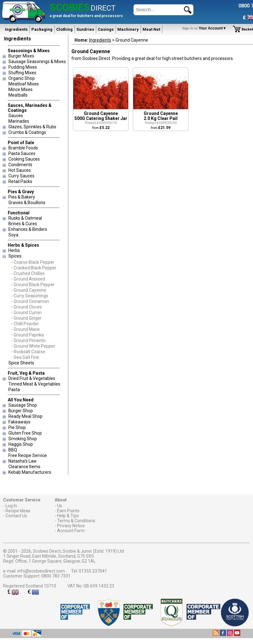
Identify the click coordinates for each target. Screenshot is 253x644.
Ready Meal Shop (25, 416)
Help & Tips (68, 516)
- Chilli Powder (25, 324)
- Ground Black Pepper (33, 285)
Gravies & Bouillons (27, 203)
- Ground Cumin (26, 313)
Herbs (14, 250)
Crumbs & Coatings (27, 132)
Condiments (20, 165)
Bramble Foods (23, 148)
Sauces (16, 116)
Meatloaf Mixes (24, 84)
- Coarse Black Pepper (33, 262)
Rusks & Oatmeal (25, 218)
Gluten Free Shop (25, 433)
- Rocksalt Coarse (28, 352)
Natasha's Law (23, 461)
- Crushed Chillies (28, 273)
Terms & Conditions (76, 521)
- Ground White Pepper (33, 346)
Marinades (19, 121)
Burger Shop (21, 411)
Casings (106, 29)
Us (60, 506)
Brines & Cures (23, 224)
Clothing (64, 29)
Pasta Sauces (22, 153)
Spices (15, 256)
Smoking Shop (23, 439)
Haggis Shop (21, 444)
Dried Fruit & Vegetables (32, 378)
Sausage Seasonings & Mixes (37, 62)
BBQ (13, 450)
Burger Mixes (21, 56)
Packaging (42, 29)
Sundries (85, 29)
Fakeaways (19, 422)
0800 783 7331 (56, 576)
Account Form (71, 531)
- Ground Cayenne (29, 290)
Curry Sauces (21, 176)
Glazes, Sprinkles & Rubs (32, 127)
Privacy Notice (71, 526)
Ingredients (16, 29)
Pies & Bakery (22, 197)
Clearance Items (24, 467)
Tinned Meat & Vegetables (34, 384)
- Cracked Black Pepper (34, 268)
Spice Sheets (21, 363)
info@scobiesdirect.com (41, 571)
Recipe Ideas (18, 511)
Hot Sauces (20, 170)
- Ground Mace (25, 329)
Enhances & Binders (28, 229)
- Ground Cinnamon (30, 301)
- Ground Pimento (28, 340)
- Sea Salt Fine (25, 357)
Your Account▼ (205, 28)
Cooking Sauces (24, 159)
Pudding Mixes (23, 67)
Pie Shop (17, 427)
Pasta (14, 390)
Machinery (128, 29)
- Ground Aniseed (28, 279)
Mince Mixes (20, 89)
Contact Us (16, 516)
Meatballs (18, 95)
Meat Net (151, 29)
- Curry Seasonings (30, 296)
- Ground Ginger (26, 318)
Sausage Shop (23, 405)
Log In (11, 506)
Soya (13, 235)
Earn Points (68, 511)
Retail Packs (20, 181)
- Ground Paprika (27, 335)
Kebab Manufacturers (30, 472)
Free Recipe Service (28, 455)
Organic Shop (22, 78)
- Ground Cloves (27, 307)
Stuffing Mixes (22, 73)
